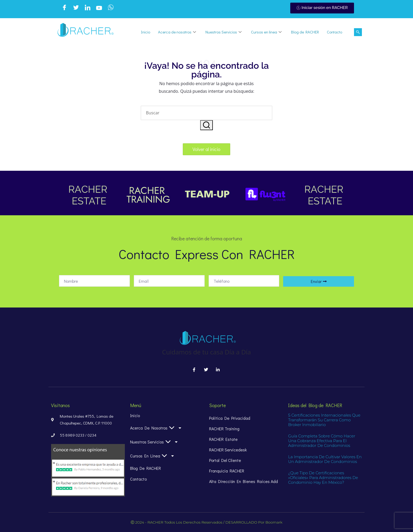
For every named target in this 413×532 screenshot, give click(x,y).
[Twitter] (76, 8)
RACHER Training (224, 429)
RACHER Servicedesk (228, 450)
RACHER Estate (223, 439)
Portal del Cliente (225, 460)
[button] (206, 125)
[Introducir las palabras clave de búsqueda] (206, 113)
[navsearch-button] (358, 32)
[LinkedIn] (87, 8)
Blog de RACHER (305, 32)
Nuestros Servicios (223, 32)
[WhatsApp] (111, 8)
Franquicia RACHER (227, 471)
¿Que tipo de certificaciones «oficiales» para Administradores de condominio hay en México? (323, 478)
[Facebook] (64, 8)
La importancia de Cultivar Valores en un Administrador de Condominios (325, 459)
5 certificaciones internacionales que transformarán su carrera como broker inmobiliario (324, 420)
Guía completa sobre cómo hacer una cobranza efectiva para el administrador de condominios (322, 441)
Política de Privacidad (230, 418)
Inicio (146, 32)
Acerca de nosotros (177, 32)
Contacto (335, 32)
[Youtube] (99, 8)
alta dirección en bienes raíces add (244, 481)
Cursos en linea (266, 32)
